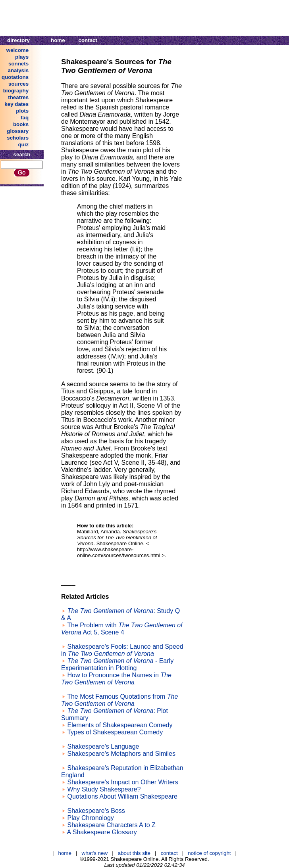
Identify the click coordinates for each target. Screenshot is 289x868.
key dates (16, 104)
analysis (18, 70)
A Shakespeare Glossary (102, 832)
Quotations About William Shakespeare (122, 796)
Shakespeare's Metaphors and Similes (121, 754)
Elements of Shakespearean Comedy (120, 725)
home (58, 40)
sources (18, 84)
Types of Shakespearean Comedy (115, 732)
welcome (17, 50)
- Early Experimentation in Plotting (117, 664)
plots (22, 111)
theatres (18, 97)
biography (16, 91)
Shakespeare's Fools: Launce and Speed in (122, 650)
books (21, 124)
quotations (15, 77)
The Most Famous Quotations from (119, 700)
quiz (23, 145)
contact (88, 40)
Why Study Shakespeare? (104, 789)
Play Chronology (90, 818)
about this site (134, 853)
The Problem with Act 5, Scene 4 (122, 629)
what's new (95, 853)
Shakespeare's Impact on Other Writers (122, 782)
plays (22, 57)
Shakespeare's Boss (96, 811)
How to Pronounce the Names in (116, 679)
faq (25, 118)
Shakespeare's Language (103, 746)
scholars (18, 138)
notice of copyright (209, 853)
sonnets (18, 64)
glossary (18, 131)
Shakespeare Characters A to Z (111, 825)
